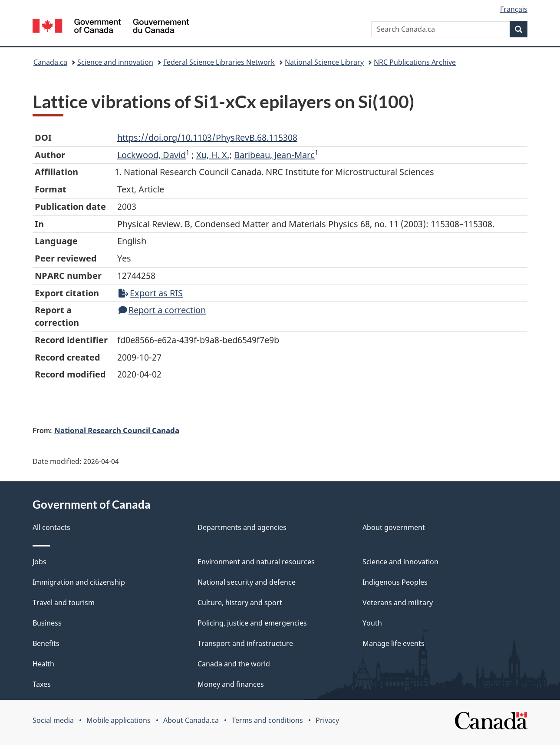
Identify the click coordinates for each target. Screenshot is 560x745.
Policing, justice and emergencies (252, 623)
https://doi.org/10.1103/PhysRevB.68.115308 (207, 137)
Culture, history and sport (240, 603)
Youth (372, 623)
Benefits (46, 643)
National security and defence (247, 582)
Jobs (40, 562)
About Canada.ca (191, 720)
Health (43, 664)
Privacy (327, 720)
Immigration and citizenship (79, 582)
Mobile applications (119, 720)
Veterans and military (398, 603)
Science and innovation (115, 62)
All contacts (51, 527)
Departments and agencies (242, 527)
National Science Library (324, 62)
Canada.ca (50, 62)
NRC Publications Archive (415, 62)
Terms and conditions (267, 720)
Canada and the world (234, 664)
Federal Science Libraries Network (219, 62)
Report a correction (162, 310)
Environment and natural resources (256, 562)
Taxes (42, 684)
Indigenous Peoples (395, 582)
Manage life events (394, 643)
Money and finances (231, 684)
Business (47, 623)
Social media (53, 720)
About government (394, 527)
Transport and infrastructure (245, 643)
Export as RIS (151, 293)
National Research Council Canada (117, 430)
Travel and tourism (64, 603)
